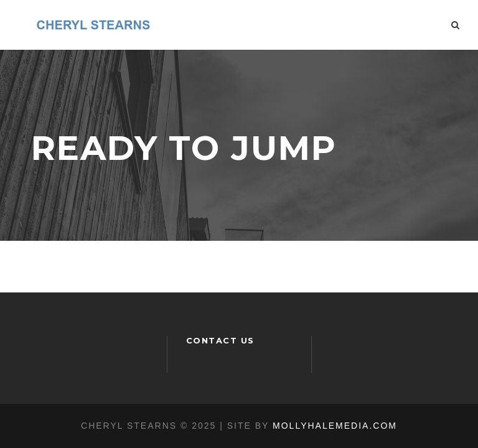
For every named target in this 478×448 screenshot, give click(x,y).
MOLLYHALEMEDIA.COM (335, 426)
